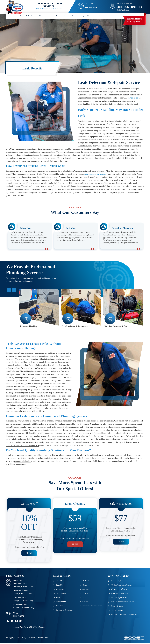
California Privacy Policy (92, 607)
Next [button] (18, 337)
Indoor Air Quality (118, 607)
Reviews (59, 16)
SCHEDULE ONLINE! (129, 7)
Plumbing (43, 16)
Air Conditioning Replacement (122, 586)
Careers (95, 16)
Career (85, 586)
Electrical (51, 16)
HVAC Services (32, 16)
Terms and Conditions (64, 611)
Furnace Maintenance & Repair (122, 603)
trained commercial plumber (95, 181)
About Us (60, 582)
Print (29, 547)
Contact (85, 602)
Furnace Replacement (119, 582)
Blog (83, 16)
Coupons (67, 16)
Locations (76, 16)
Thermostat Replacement (120, 590)
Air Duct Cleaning (118, 611)
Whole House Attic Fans (120, 594)
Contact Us (103, 16)
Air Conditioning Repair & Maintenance (125, 615)
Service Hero (133, 105)
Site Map (60, 607)
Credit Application (123, 10)
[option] (29, 243)
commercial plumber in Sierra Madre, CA (23, 452)
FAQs (88, 16)
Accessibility (61, 602)
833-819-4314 (92, 7)
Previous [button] (18, 295)
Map (33, 587)
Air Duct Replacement (119, 598)
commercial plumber (22, 468)
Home (22, 16)
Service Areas (61, 594)
